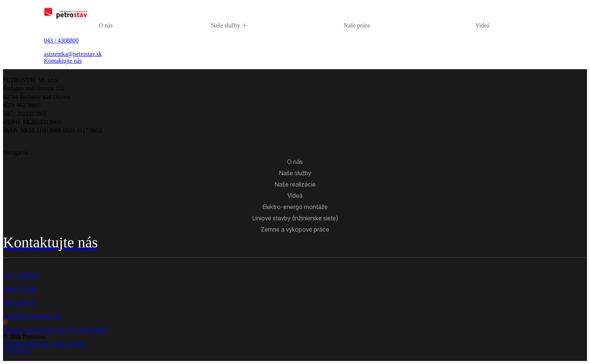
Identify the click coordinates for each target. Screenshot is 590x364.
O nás (106, 25)
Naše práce (357, 25)
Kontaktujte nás (63, 61)
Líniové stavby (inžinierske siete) (295, 218)
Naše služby (230, 25)
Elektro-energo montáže (295, 207)
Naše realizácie (295, 184)
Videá (482, 25)
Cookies (76, 344)
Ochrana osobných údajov (34, 344)
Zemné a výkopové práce (295, 229)
